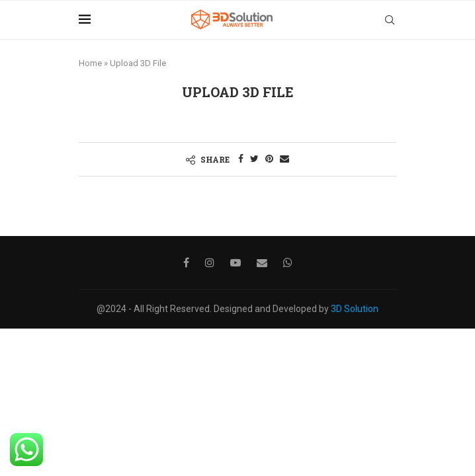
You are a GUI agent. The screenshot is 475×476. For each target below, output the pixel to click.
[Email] (262, 262)
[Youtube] (236, 262)
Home (90, 63)
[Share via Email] (284, 159)
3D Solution (355, 309)
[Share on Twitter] (254, 159)
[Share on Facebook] (241, 159)
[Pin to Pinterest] (269, 159)
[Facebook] (186, 262)
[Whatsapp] (288, 262)
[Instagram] (210, 262)
